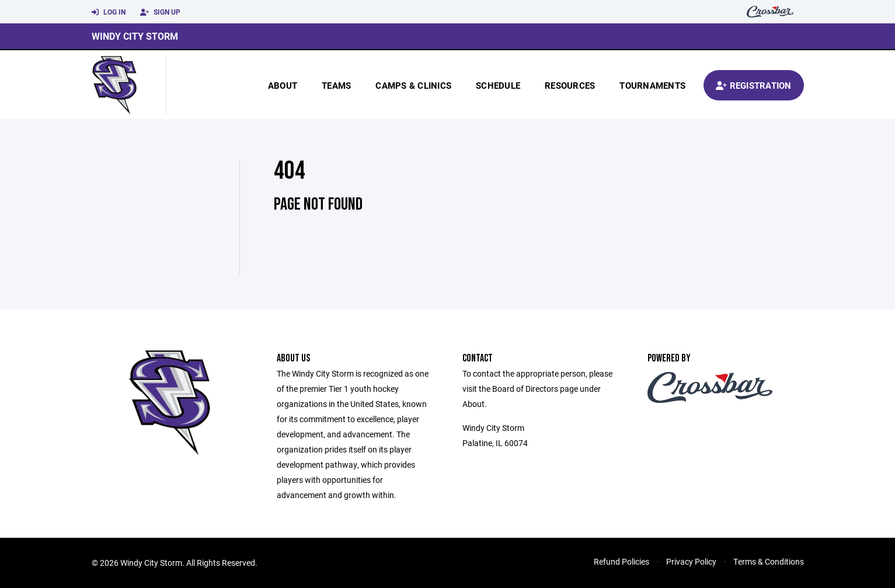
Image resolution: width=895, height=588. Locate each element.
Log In (109, 12)
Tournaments (652, 85)
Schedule (498, 85)
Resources (570, 85)
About (283, 85)
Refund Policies (621, 561)
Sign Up (160, 12)
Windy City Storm (135, 36)
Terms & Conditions (769, 561)
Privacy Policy (691, 561)
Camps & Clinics (413, 85)
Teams (336, 85)
